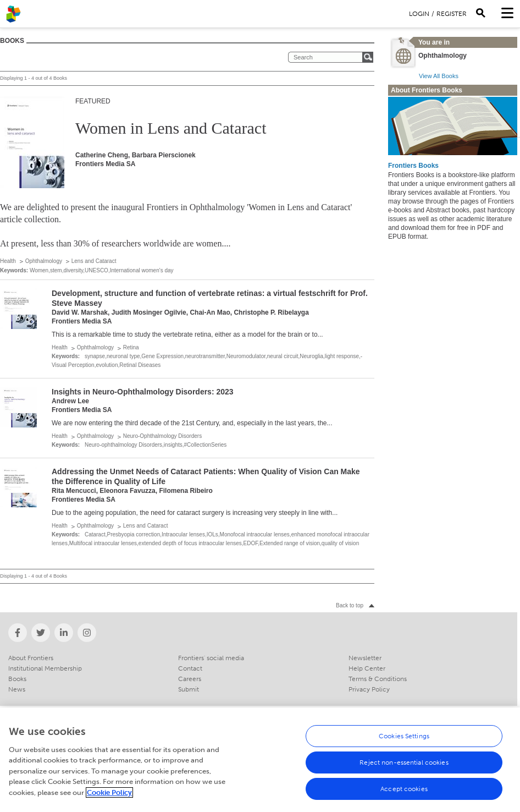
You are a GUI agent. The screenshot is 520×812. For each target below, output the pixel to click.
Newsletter (365, 658)
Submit (189, 689)
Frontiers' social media (211, 658)
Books (17, 679)
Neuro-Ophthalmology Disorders (162, 436)
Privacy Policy (369, 689)
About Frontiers (31, 658)
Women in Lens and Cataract (171, 128)
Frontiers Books (413, 166)
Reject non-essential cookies (404, 767)
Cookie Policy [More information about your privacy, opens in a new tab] (109, 797)
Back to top (350, 605)
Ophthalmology (44, 261)
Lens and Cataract (94, 261)
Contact (190, 668)
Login (419, 14)
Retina (131, 347)
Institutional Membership (45, 668)
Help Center (367, 668)
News (17, 689)
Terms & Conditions (378, 679)
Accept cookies (404, 794)
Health (8, 261)
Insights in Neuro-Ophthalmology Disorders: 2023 (143, 392)
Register (452, 14)
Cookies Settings (404, 741)
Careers (190, 679)
